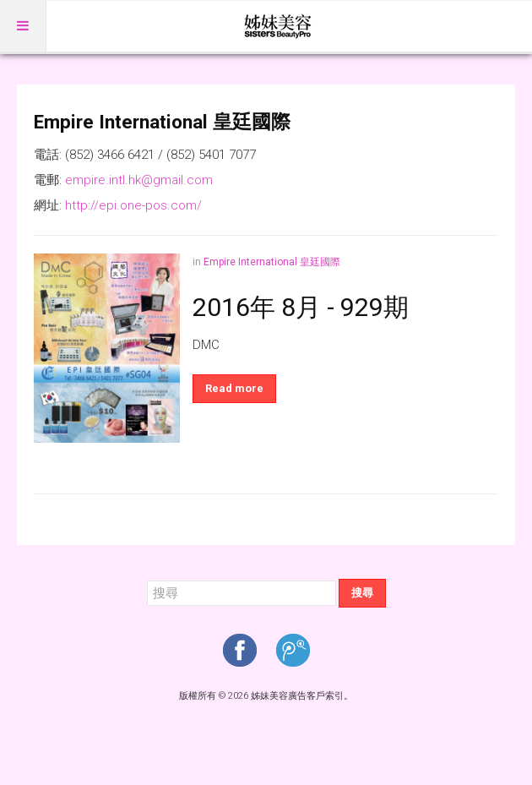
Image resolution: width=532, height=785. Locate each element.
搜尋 (362, 593)
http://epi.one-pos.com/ (133, 205)
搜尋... (147, 579)
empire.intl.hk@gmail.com (139, 180)
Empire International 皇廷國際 (272, 262)
